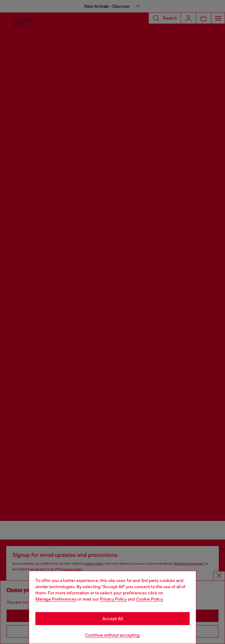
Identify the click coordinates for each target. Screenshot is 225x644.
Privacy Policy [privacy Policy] (113, 599)
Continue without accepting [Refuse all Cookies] (113, 635)
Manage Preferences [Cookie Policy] (56, 599)
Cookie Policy (149, 599)
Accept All (113, 619)
